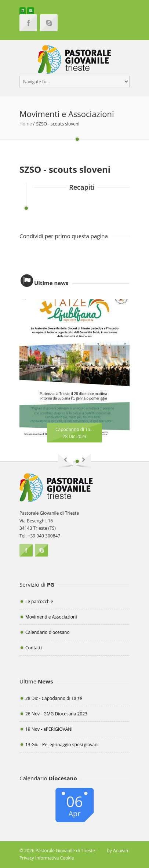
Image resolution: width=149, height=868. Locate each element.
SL (31, 11)
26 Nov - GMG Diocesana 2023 (56, 714)
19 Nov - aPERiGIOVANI (49, 729)
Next (83, 461)
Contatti (34, 648)
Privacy (27, 858)
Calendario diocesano (48, 632)
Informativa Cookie (55, 858)
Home (26, 124)
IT (23, 11)
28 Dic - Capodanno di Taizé (54, 698)
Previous (66, 461)
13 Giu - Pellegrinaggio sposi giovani (62, 745)
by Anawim (118, 851)
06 (74, 805)
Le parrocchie (39, 601)
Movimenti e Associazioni (51, 617)
